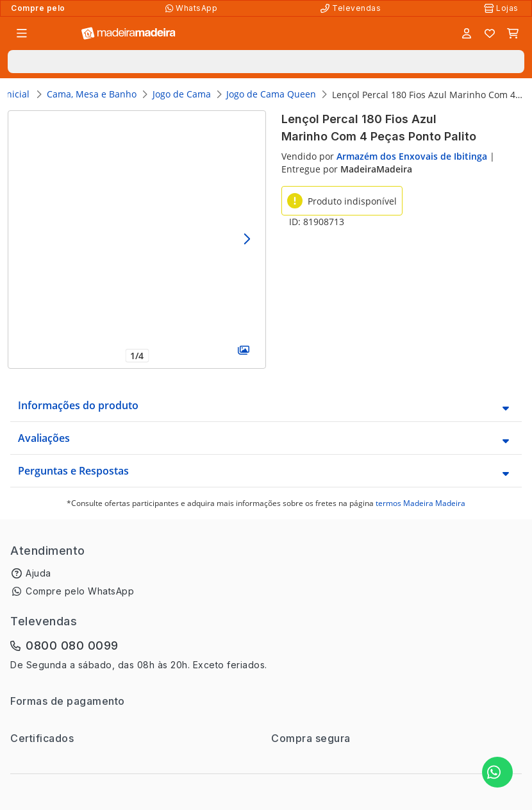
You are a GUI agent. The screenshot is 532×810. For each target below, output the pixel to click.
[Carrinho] (513, 33)
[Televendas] (352, 8)
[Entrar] (467, 33)
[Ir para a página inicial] (129, 34)
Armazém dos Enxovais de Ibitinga (412, 156)
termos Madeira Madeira (420, 503)
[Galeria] (243, 350)
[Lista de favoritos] (490, 33)
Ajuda (38, 573)
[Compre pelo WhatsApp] (193, 8)
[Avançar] (246, 240)
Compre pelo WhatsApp (80, 591)
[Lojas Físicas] (503, 8)
